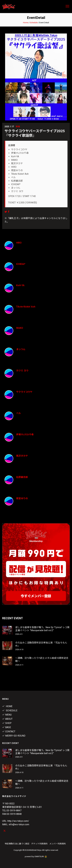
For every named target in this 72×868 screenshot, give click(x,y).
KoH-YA (20, 285)
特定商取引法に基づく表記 (17, 844)
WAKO (20, 328)
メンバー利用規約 (58, 844)
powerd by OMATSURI (36, 856)
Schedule (34, 23)
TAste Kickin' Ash (26, 307)
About (7, 719)
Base (7, 727)
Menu (7, 715)
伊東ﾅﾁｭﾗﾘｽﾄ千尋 (25, 435)
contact (9, 732)
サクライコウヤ (24, 392)
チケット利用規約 (39, 844)
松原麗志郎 (22, 477)
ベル (19, 413)
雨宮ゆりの (22, 498)
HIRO (19, 243)
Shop (7, 723)
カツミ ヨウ (22, 371)
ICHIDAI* (21, 264)
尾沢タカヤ (22, 456)
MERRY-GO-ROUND (14, 736)
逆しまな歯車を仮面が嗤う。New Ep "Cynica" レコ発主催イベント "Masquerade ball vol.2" (42, 629)
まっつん (21, 349)
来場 (18, 127)
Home (26, 23)
